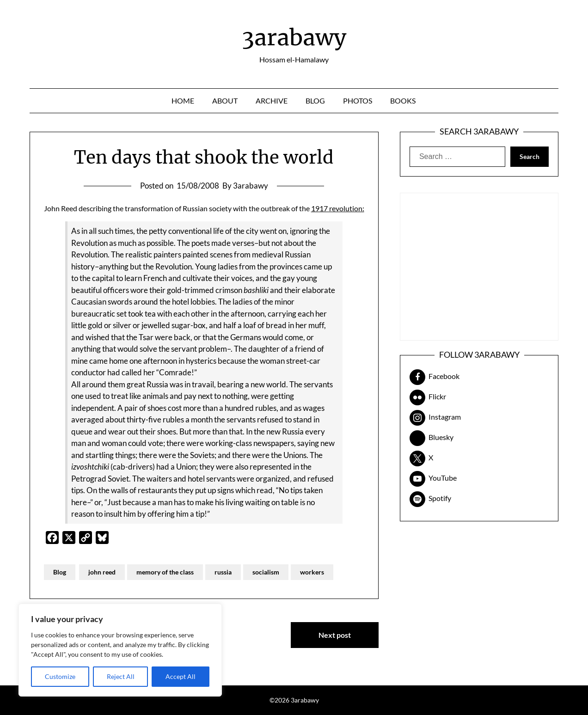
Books (403, 101)
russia (223, 572)
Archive (272, 101)
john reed (102, 572)
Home (183, 101)
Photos (358, 101)
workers (312, 572)
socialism (266, 572)
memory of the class (165, 572)
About (225, 101)
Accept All (181, 676)
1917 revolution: (338, 208)
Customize (60, 676)
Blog (315, 101)
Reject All (121, 676)
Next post (335, 635)
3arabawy (294, 37)
